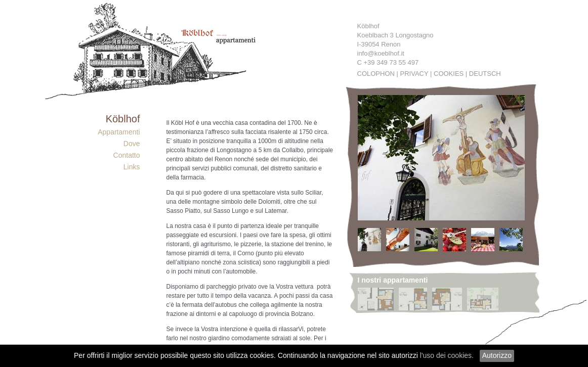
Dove (132, 144)
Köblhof (123, 119)
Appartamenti (119, 132)
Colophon (376, 74)
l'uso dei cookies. (447, 355)
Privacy (414, 74)
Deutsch (485, 74)
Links (132, 167)
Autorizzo (497, 355)
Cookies (449, 74)
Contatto (127, 155)
